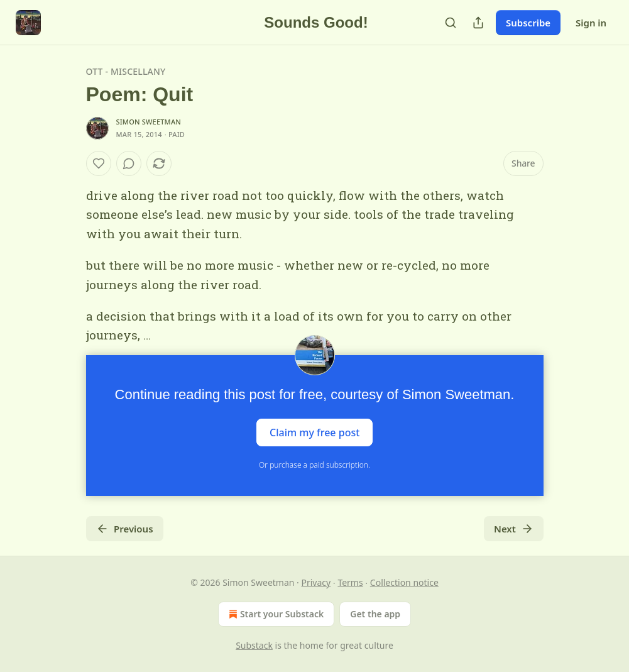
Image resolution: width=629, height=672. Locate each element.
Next (514, 529)
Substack (254, 645)
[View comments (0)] (129, 163)
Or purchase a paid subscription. (314, 465)
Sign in (591, 23)
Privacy (316, 582)
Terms (350, 582)
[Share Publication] (478, 23)
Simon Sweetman (149, 122)
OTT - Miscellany (126, 71)
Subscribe (528, 23)
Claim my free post (314, 432)
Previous (125, 529)
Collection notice (404, 582)
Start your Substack (275, 614)
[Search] (451, 23)
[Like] (99, 163)
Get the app (375, 614)
